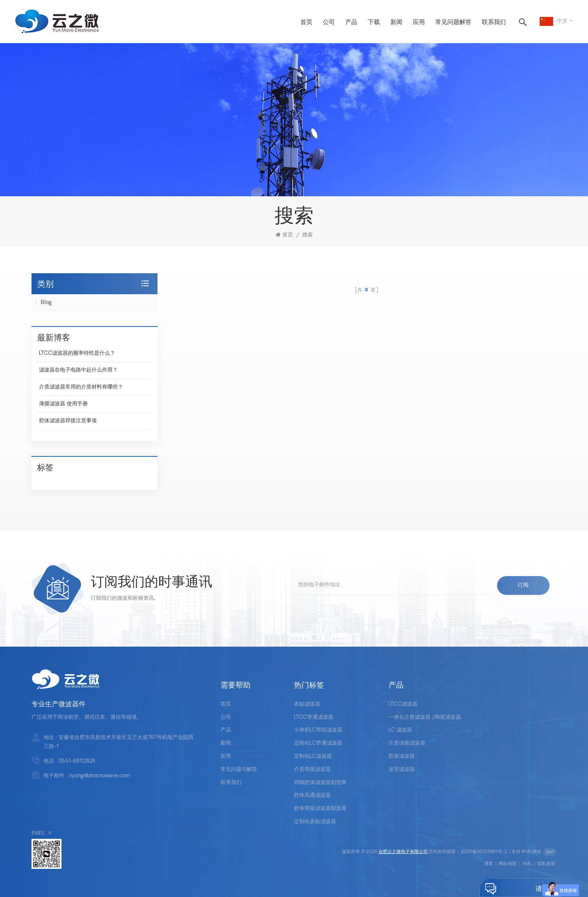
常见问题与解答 (239, 770)
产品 (351, 23)
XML (527, 864)
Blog (46, 303)
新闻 (396, 23)
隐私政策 (546, 864)
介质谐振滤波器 (407, 743)
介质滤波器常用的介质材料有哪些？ (81, 387)
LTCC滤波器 (403, 704)
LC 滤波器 (400, 730)
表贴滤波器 (307, 704)
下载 (374, 23)
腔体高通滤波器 (312, 795)
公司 (329, 23)
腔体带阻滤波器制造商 (320, 809)
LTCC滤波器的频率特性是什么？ (77, 353)
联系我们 (494, 23)
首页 (306, 23)
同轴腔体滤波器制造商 (320, 783)
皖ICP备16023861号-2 (484, 852)
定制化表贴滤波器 (315, 822)
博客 (489, 864)
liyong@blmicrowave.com (100, 776)
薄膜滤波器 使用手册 (63, 404)
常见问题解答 (453, 23)
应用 (419, 23)
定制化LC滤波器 (313, 756)
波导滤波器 (402, 770)
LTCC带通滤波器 (314, 717)
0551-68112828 (77, 761)
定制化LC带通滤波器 (318, 743)
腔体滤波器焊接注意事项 (68, 421)
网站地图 (508, 864)
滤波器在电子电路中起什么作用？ (78, 370)
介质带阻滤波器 (312, 770)
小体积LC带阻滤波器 (318, 730)
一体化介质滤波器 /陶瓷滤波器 (425, 717)
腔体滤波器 (402, 756)
